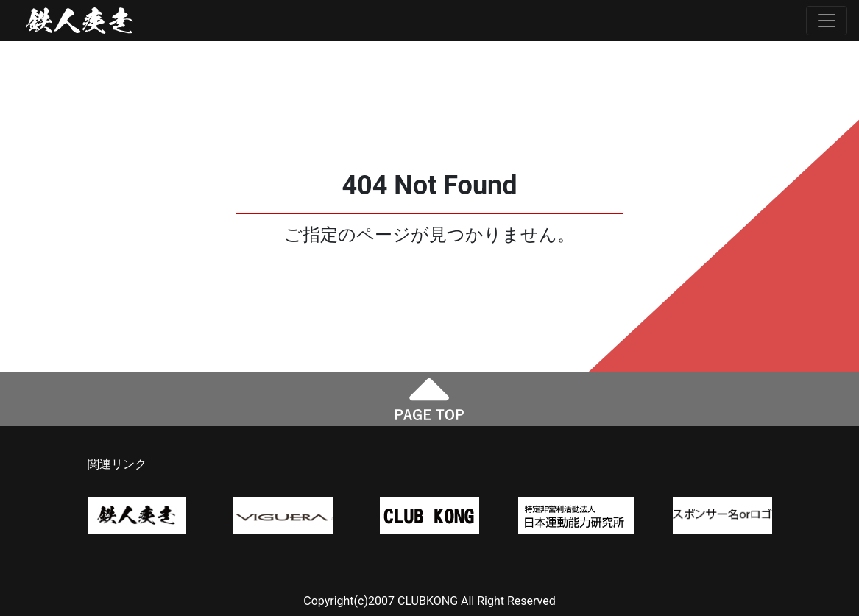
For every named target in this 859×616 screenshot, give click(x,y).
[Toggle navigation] (827, 21)
